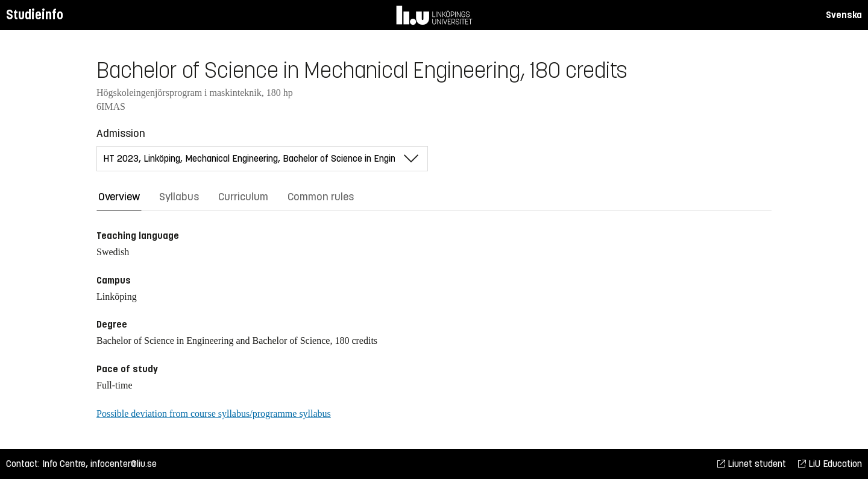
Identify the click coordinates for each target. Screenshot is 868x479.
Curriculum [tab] (243, 197)
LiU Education (830, 464)
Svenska (844, 15)
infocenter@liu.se (124, 464)
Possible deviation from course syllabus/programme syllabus (214, 414)
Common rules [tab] (321, 197)
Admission (121, 133)
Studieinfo (35, 15)
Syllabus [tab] (179, 197)
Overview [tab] (119, 197)
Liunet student (752, 464)
